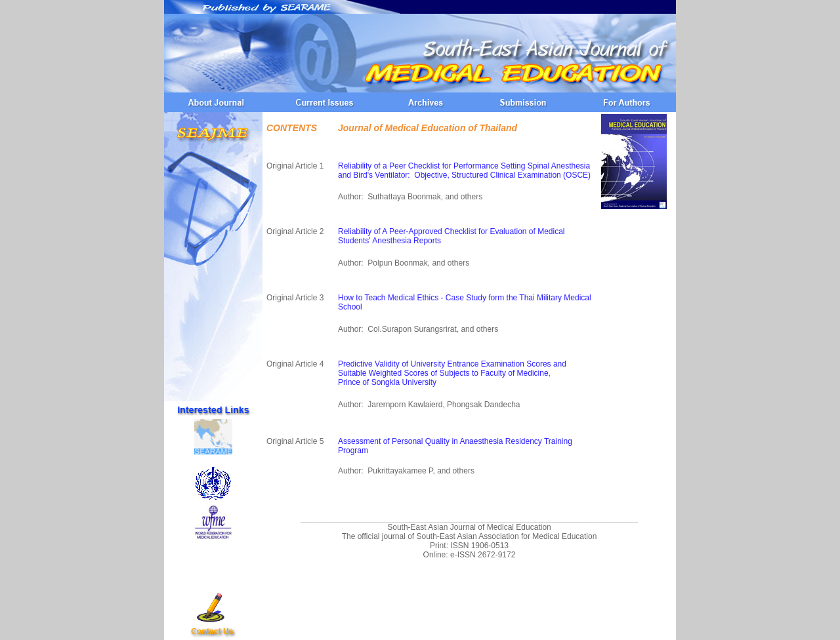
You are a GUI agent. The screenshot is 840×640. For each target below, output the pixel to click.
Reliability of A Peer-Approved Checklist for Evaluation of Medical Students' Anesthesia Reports (451, 236)
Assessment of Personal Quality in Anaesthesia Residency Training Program (455, 446)
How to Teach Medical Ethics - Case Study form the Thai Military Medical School (465, 302)
